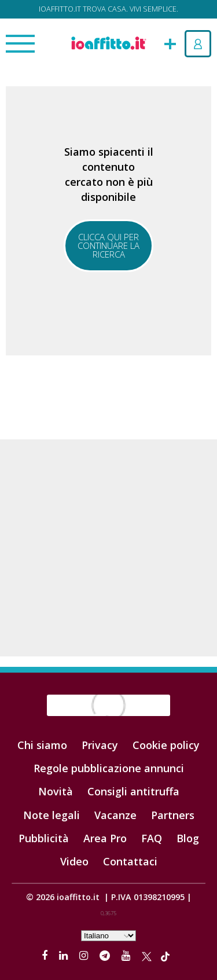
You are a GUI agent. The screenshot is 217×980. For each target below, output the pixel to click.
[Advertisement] (108, 548)
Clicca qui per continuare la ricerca (108, 245)
